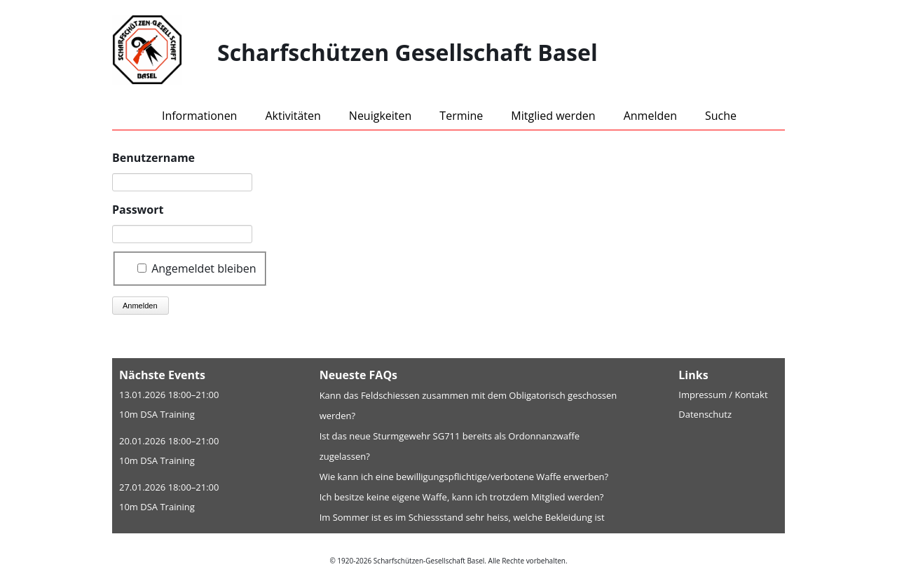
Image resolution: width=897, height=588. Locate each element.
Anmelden (650, 116)
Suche (721, 116)
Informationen (200, 116)
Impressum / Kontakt (723, 395)
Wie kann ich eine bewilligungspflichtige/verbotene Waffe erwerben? (464, 477)
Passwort (138, 210)
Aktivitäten (293, 116)
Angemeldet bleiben (204, 268)
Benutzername (153, 158)
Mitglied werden (553, 116)
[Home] (165, 53)
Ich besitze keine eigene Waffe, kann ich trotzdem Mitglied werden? (462, 497)
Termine (461, 116)
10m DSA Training (157, 414)
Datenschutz (705, 414)
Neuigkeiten (381, 116)
